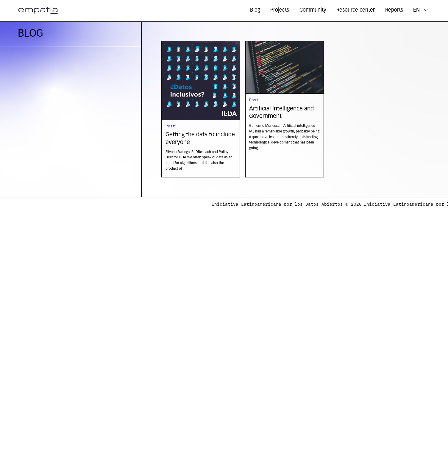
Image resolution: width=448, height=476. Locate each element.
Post (170, 126)
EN (416, 10)
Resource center (356, 10)
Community (313, 10)
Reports (394, 10)
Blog (255, 10)
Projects (280, 10)
